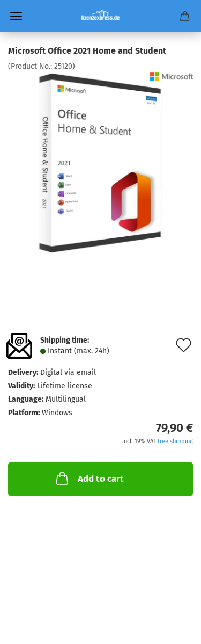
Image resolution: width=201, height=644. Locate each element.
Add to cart (89, 478)
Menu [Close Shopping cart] (16, 16)
